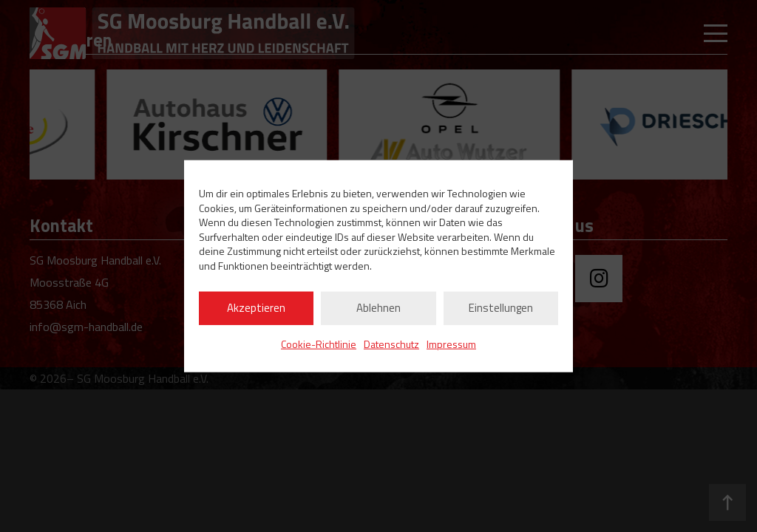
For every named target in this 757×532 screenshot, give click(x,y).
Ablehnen (378, 308)
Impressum (451, 343)
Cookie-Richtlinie (319, 343)
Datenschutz (391, 343)
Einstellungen (501, 308)
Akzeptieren (256, 308)
